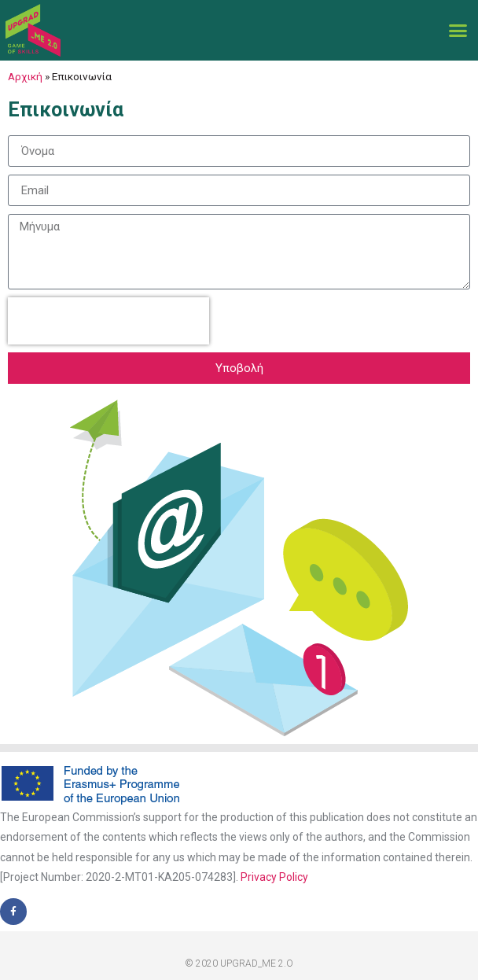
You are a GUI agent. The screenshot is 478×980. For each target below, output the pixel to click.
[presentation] (108, 321)
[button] (458, 31)
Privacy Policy (274, 877)
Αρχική (25, 76)
